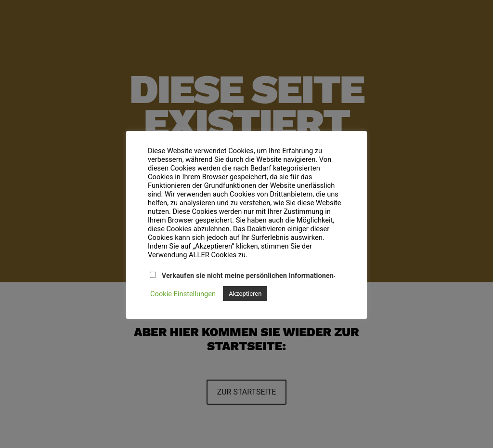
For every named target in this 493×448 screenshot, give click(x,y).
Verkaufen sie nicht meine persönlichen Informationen (248, 276)
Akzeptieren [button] (245, 294)
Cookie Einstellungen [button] (183, 294)
